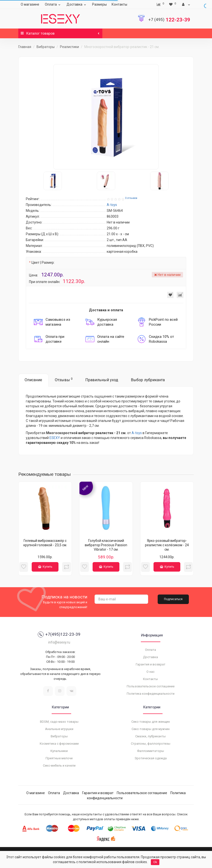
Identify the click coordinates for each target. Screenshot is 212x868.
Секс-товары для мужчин (151, 729)
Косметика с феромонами (59, 744)
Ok (155, 862)
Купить (45, 567)
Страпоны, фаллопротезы (151, 744)
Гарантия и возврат (151, 664)
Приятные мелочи (59, 758)
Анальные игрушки (59, 729)
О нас (150, 672)
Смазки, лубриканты (150, 736)
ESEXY (55, 438)
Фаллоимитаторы (150, 751)
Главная (25, 47)
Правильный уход (102, 380)
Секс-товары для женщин (151, 722)
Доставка (77, 4)
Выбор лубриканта (148, 380)
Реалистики (69, 47)
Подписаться (173, 599)
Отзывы (64, 380)
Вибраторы (46, 47)
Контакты (119, 4)
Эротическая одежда (151, 758)
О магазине (30, 4)
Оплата (53, 4)
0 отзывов (131, 198)
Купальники (59, 751)
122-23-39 (169, 20)
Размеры (99, 4)
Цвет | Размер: (43, 263)
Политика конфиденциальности (151, 694)
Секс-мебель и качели (59, 766)
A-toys (137, 433)
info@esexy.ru (59, 642)
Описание (33, 380)
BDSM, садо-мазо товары (59, 722)
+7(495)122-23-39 (59, 634)
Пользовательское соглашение (151, 686)
